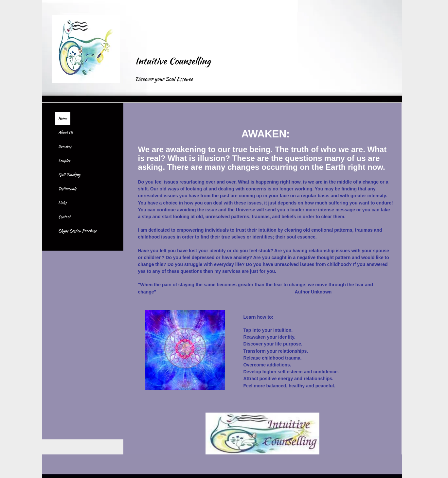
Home (63, 118)
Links (62, 203)
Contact (64, 217)
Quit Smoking (69, 175)
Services (65, 146)
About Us (65, 132)
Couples (64, 160)
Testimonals (67, 189)
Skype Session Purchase (77, 231)
